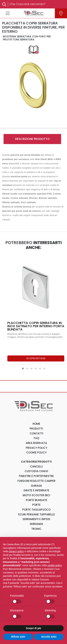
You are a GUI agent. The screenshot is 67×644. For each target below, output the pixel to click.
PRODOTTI (36, 429)
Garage (36, 486)
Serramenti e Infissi (36, 519)
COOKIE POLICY (36, 452)
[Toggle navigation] (8, 13)
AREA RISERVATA (36, 443)
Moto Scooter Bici (36, 495)
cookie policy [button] (55, 565)
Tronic (36, 529)
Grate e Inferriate (36, 490)
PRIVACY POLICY (36, 448)
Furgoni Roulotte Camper (36, 481)
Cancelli (36, 466)
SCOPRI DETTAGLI (36, 358)
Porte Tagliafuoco (36, 510)
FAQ (36, 438)
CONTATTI (36, 433)
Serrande (36, 524)
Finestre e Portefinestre (36, 476)
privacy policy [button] (16, 551)
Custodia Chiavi (36, 471)
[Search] (36, 4)
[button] (23, 369)
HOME (36, 424)
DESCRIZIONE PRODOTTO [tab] (32, 139)
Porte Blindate (36, 500)
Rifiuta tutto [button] (18, 637)
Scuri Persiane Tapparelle (36, 514)
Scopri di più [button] (33, 628)
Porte (36, 505)
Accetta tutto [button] (49, 637)
